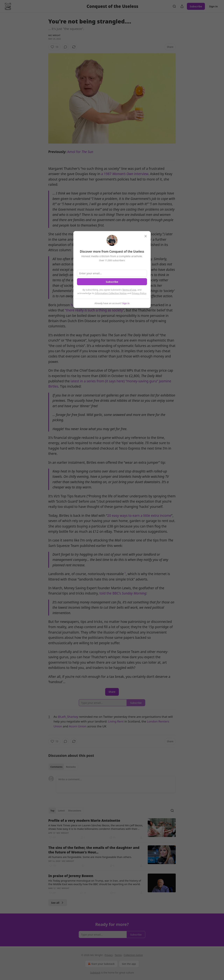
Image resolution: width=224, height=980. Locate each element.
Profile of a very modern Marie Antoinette (84, 821)
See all (58, 903)
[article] (112, 829)
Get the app (129, 964)
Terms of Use (129, 290)
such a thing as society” (105, 310)
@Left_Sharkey (68, 717)
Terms (118, 955)
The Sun (87, 152)
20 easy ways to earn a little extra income (139, 516)
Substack (95, 973)
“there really (75, 310)
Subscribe (196, 6)
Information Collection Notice (111, 293)
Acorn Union (78, 726)
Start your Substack (101, 964)
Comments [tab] (56, 767)
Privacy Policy (139, 293)
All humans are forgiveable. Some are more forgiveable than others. (90, 857)
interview (141, 174)
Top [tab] (52, 811)
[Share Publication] (182, 6)
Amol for (74, 152)
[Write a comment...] (116, 784)
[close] (146, 236)
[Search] (174, 6)
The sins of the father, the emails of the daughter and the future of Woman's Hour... (94, 850)
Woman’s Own (123, 174)
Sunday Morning (134, 593)
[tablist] (63, 767)
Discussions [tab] (75, 811)
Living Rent (116, 721)
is (86, 310)
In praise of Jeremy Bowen (71, 876)
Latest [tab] (61, 811)
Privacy (109, 955)
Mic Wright (54, 35)
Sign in (213, 6)
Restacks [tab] (71, 767)
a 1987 (107, 174)
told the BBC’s (111, 593)
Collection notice (133, 955)
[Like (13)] (54, 47)
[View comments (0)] (65, 47)
